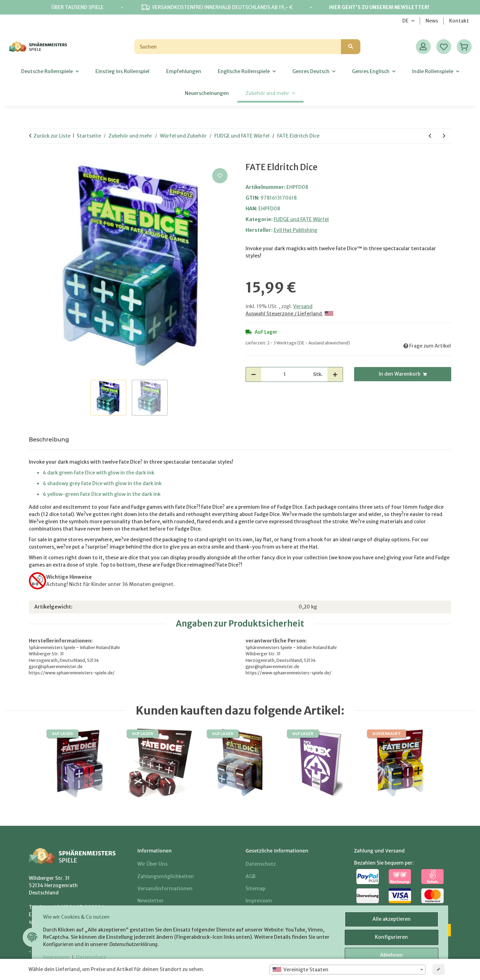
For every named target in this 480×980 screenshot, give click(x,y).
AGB (251, 876)
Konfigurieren (391, 937)
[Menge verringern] (254, 374)
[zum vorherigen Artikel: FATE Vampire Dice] (430, 136)
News (432, 21)
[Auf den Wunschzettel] (220, 176)
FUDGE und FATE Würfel (301, 219)
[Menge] (285, 374)
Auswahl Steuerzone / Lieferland (289, 314)
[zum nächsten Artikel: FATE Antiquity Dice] (444, 136)
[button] (423, 47)
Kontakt (459, 21)
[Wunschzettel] (444, 47)
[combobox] (348, 970)
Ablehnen (391, 955)
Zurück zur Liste (52, 136)
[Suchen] (238, 47)
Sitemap (255, 889)
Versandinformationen (165, 889)
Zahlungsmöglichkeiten (166, 876)
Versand (303, 306)
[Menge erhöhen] (335, 374)
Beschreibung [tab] (49, 440)
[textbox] (348, 970)
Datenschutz (91, 957)
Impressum (57, 957)
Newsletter (151, 901)
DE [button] (405, 21)
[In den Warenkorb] (34, 159)
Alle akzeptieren (391, 919)
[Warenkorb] (464, 47)
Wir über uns (152, 864)
